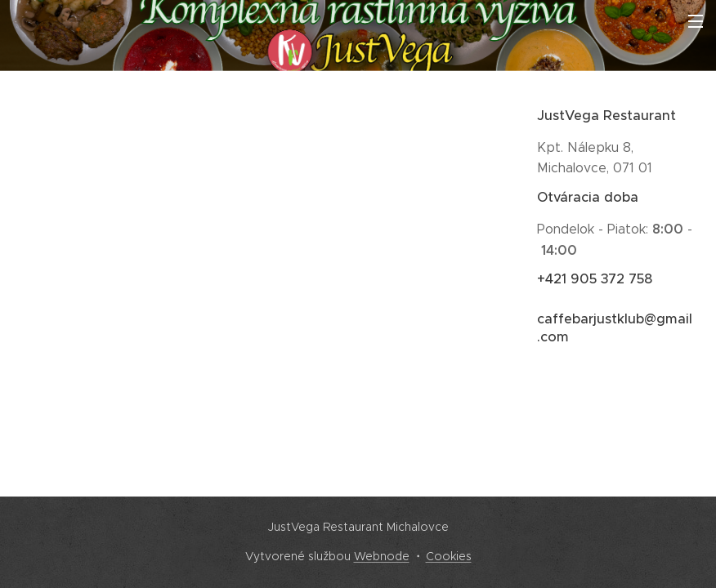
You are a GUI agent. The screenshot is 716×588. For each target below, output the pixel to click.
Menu (696, 21)
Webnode (382, 556)
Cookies (449, 556)
